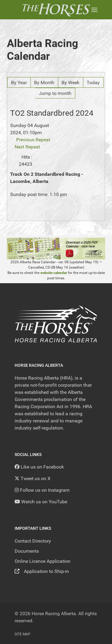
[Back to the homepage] (56, 10)
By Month (44, 83)
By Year (19, 83)
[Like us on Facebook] (39, 467)
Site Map (23, 634)
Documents (27, 551)
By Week (70, 83)
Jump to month (55, 93)
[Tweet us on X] (33, 478)
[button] (94, 10)
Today (93, 83)
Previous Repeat (33, 140)
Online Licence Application (43, 561)
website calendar (54, 273)
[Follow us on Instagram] (42, 490)
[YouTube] (41, 502)
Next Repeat (27, 147)
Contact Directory (33, 541)
